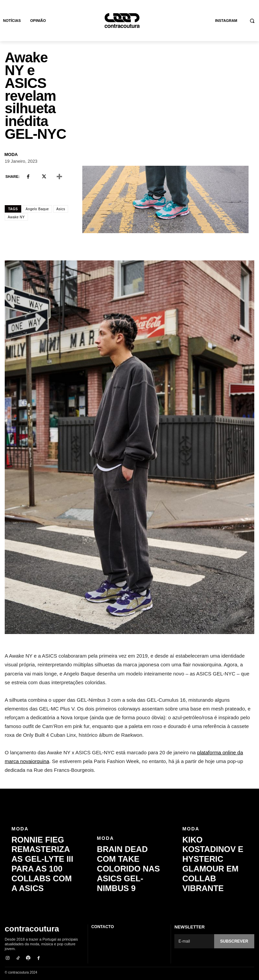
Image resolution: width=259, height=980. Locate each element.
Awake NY (16, 217)
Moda (11, 154)
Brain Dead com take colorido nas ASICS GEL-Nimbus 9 (129, 883)
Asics (61, 209)
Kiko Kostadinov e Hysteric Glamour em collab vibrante (213, 883)
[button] (252, 21)
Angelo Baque (37, 209)
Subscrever (235, 941)
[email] (195, 941)
